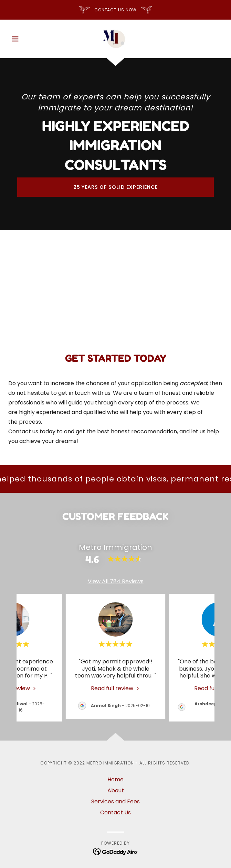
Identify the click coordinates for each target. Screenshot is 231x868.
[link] (115, 39)
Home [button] (115, 779)
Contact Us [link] (115, 812)
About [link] (116, 790)
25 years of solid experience (115, 187)
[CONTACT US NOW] (115, 10)
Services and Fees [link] (115, 801)
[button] (24, 39)
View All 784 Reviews (116, 581)
